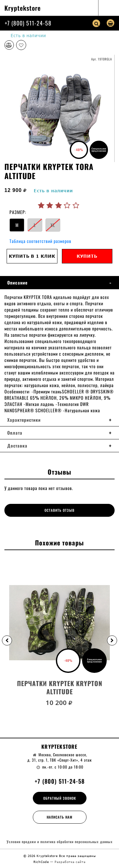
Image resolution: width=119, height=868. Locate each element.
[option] (59, 108)
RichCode (42, 862)
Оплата (15, 433)
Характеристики (24, 420)
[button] (7, 640)
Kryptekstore (23, 8)
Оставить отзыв (59, 510)
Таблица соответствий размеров (40, 241)
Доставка (17, 446)
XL (53, 225)
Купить (87, 256)
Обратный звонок (60, 798)
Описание (18, 283)
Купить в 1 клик (32, 256)
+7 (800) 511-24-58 (28, 23)
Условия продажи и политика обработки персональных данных (60, 842)
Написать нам (60, 817)
